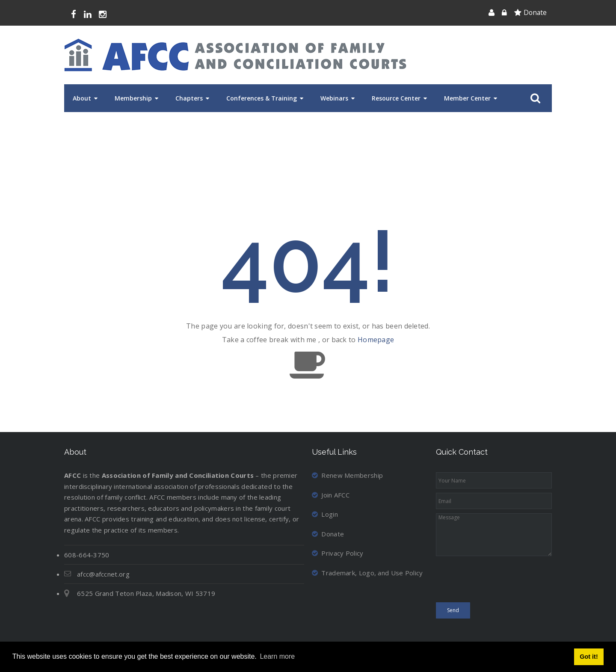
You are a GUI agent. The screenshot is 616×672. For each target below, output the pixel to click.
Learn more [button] (277, 656)
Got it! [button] (589, 657)
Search (534, 98)
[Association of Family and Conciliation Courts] (235, 55)
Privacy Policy (338, 553)
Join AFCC (331, 495)
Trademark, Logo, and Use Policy (367, 573)
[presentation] (501, 581)
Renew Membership (347, 475)
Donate (535, 12)
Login (325, 514)
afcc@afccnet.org (103, 574)
